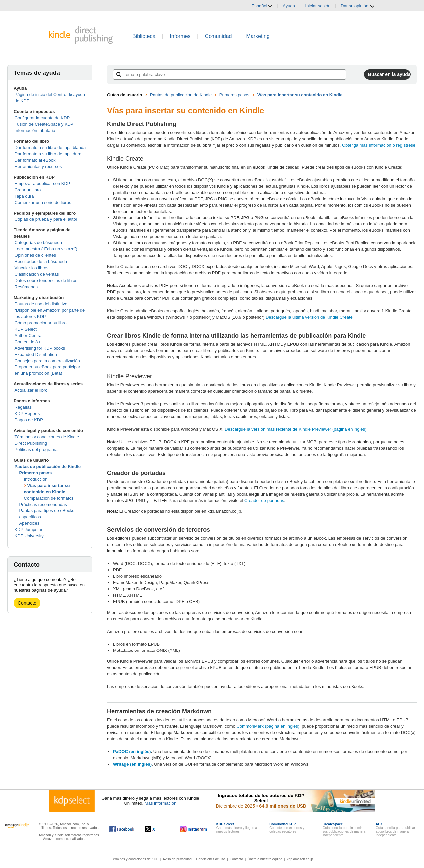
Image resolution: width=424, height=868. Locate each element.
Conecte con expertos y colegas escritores (287, 828)
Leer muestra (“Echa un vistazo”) (46, 249)
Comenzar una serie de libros (43, 202)
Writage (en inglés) (132, 764)
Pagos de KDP (29, 420)
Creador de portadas (264, 500)
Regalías (23, 407)
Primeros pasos (36, 473)
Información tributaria (35, 131)
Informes (180, 36)
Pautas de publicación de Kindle (48, 466)
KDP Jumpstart (29, 530)
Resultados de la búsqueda (41, 262)
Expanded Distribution (36, 354)
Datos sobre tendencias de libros (46, 281)
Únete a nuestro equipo (265, 859)
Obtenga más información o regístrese (379, 145)
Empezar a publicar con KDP (42, 183)
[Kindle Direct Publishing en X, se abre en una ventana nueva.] (157, 829)
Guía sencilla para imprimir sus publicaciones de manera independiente (344, 830)
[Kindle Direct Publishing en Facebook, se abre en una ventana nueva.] (122, 829)
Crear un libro (28, 190)
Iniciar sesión (318, 6)
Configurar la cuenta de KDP (42, 118)
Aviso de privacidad (177, 859)
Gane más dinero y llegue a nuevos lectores (237, 828)
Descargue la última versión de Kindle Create (309, 317)
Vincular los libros (32, 268)
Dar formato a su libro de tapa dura (48, 154)
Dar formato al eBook (35, 160)
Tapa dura (24, 196)
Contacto (27, 603)
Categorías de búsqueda (38, 243)
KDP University (29, 536)
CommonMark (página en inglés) (268, 726)
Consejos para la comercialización (47, 361)
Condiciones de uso (211, 859)
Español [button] (262, 6)
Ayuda (289, 6)
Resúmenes (26, 287)
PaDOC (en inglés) (132, 751)
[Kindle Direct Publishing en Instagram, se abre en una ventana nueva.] (194, 829)
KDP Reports (27, 414)
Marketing (258, 36)
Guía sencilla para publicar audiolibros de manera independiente (395, 830)
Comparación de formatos (49, 498)
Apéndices (29, 523)
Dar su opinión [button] (358, 6)
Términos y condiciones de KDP (135, 859)
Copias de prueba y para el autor (46, 219)
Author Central (29, 335)
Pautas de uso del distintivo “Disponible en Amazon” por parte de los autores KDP (50, 310)
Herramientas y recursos (38, 166)
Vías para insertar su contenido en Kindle (300, 95)
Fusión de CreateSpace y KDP (44, 124)
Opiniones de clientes (35, 255)
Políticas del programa (36, 449)
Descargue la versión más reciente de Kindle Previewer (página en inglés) (296, 429)
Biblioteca (144, 36)
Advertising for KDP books (40, 348)
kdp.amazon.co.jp (300, 859)
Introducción (36, 479)
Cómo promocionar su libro (41, 323)
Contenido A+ (28, 342)
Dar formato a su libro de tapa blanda (50, 147)
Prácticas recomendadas (43, 504)
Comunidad (218, 36)
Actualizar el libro (31, 390)
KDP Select (26, 329)
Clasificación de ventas (37, 274)
